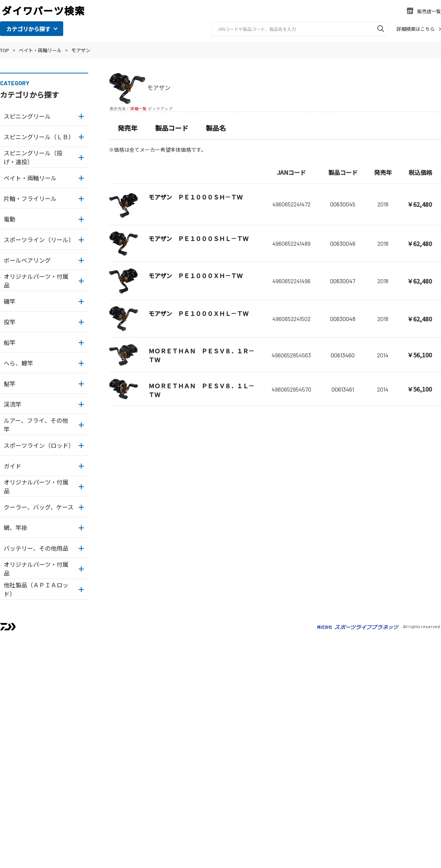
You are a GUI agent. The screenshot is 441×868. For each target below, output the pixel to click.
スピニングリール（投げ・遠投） (33, 157)
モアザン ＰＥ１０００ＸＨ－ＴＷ (196, 275)
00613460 (343, 355)
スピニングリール (27, 116)
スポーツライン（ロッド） (39, 445)
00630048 (343, 319)
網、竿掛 (15, 527)
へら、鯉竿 (18, 363)
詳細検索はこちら (416, 29)
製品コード (172, 128)
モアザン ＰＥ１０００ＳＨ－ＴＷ (196, 197)
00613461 (343, 389)
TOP (5, 50)
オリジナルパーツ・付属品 (36, 281)
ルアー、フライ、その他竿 (36, 425)
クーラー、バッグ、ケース (39, 507)
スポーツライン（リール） (39, 239)
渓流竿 (12, 404)
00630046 (343, 243)
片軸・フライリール (30, 198)
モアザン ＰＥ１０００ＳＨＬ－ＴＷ (198, 238)
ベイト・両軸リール (40, 50)
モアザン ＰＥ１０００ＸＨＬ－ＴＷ (198, 313)
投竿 (10, 322)
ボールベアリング (27, 260)
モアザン (81, 50)
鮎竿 (10, 383)
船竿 (10, 342)
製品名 (216, 128)
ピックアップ (160, 109)
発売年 (128, 128)
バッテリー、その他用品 (36, 548)
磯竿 (10, 301)
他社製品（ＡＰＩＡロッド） (36, 589)
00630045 (343, 204)
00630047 (343, 281)
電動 (10, 219)
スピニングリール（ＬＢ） (39, 137)
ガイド (12, 466)
